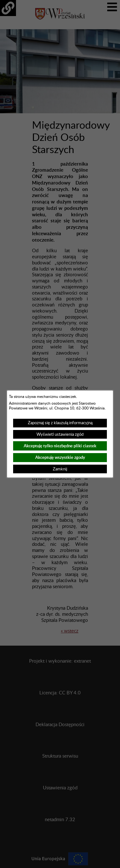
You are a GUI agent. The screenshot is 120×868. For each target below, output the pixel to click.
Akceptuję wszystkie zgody (60, 457)
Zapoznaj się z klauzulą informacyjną (60, 423)
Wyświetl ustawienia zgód (60, 434)
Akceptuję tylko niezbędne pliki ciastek (60, 446)
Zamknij (60, 469)
